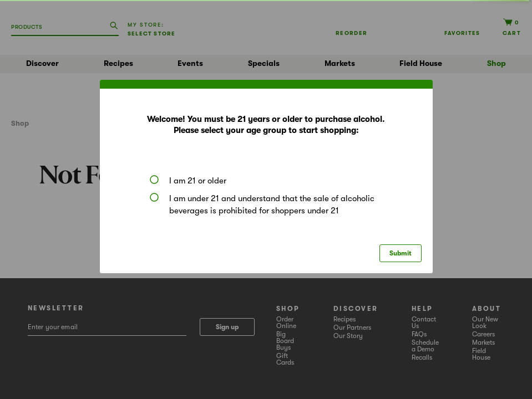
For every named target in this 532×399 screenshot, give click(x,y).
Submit (401, 253)
